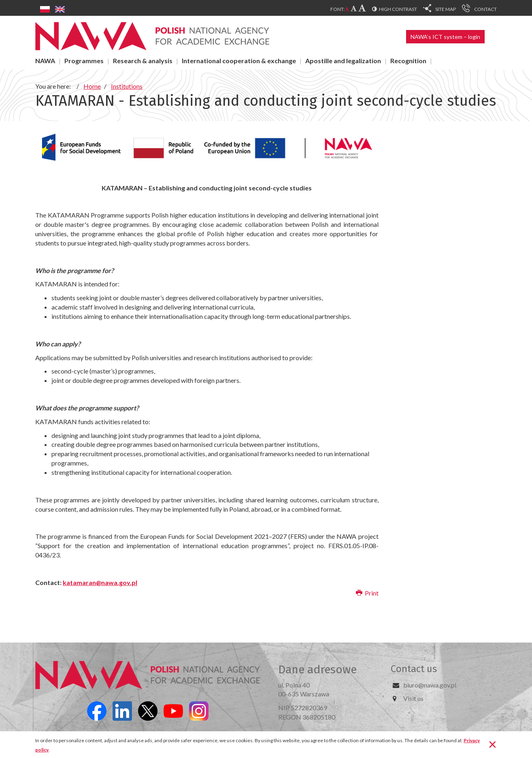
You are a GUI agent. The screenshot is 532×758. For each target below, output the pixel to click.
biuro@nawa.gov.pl (430, 685)
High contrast (398, 9)
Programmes (84, 61)
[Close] (493, 744)
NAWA (45, 61)
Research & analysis (143, 61)
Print (367, 593)
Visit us (413, 698)
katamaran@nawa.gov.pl (100, 582)
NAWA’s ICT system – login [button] (445, 37)
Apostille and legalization (343, 61)
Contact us (414, 669)
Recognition (408, 61)
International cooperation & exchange (239, 61)
